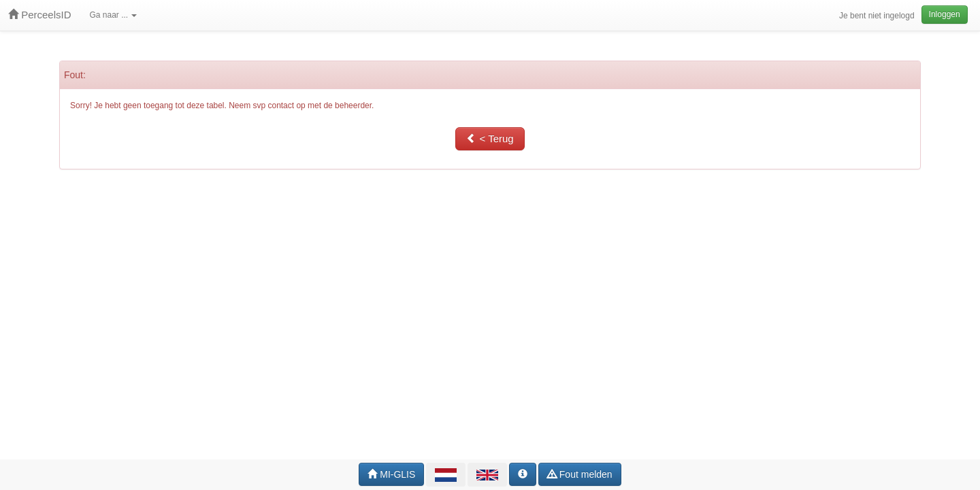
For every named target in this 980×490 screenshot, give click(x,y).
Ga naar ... (114, 15)
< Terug (490, 138)
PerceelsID (40, 15)
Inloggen (945, 14)
